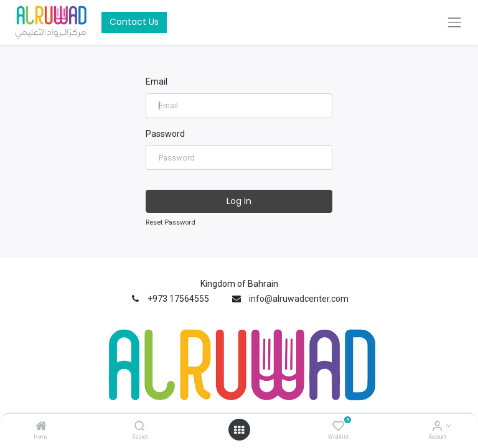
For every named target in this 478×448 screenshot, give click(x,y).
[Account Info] (437, 427)
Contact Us (134, 22)
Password (165, 134)
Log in (239, 201)
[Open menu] (239, 430)
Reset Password (171, 222)
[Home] (41, 427)
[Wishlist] (338, 427)
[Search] (140, 427)
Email (157, 82)
